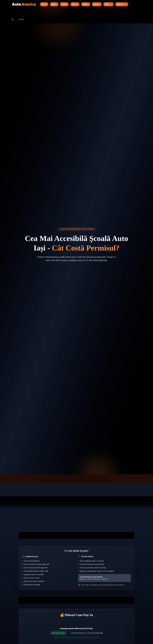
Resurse (122, 4)
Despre (86, 4)
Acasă (44, 4)
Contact (97, 4)
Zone (109, 4)
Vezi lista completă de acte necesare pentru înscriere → (102, 585)
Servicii (75, 4)
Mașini (54, 4)
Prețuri (64, 4)
